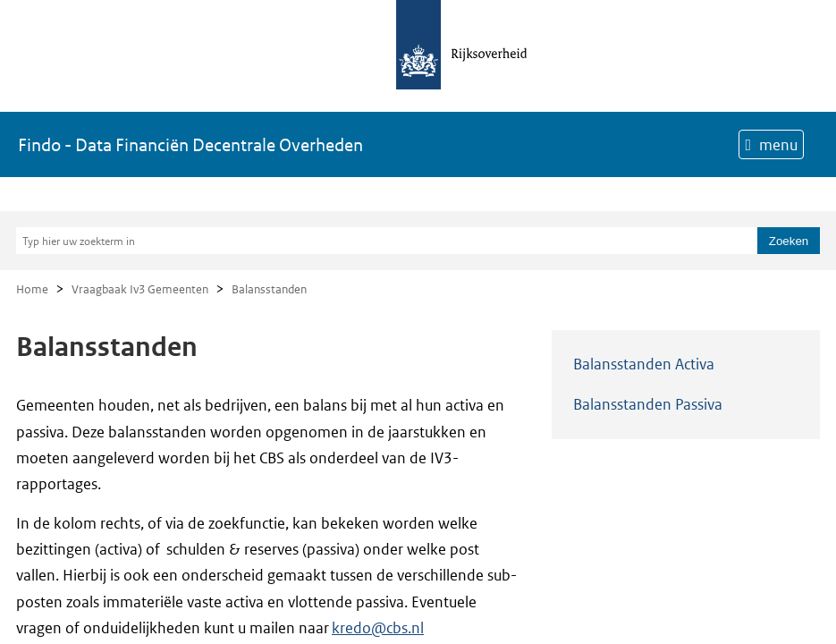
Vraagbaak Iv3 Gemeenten (140, 289)
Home (32, 289)
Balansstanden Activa (644, 364)
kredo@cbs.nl (378, 628)
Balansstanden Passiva (648, 404)
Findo (190, 145)
